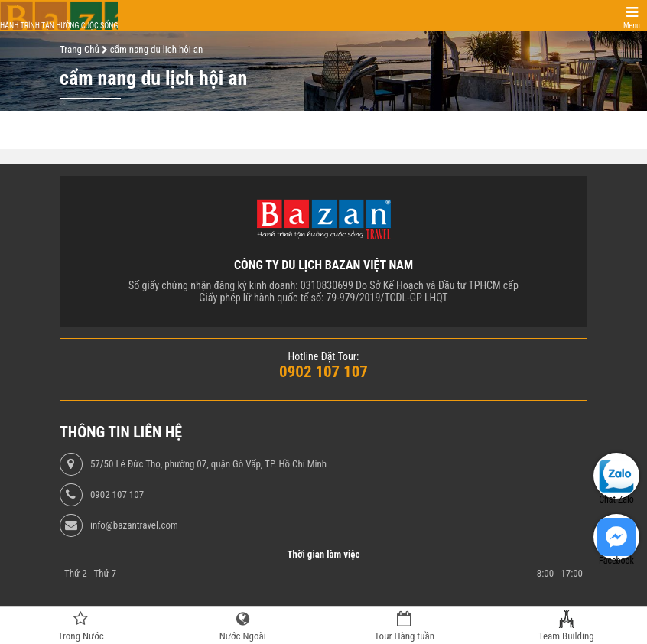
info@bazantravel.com (134, 525)
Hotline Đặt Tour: (324, 356)
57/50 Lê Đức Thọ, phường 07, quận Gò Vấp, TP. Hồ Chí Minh (208, 464)
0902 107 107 (117, 495)
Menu (632, 26)
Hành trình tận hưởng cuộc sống (59, 26)
